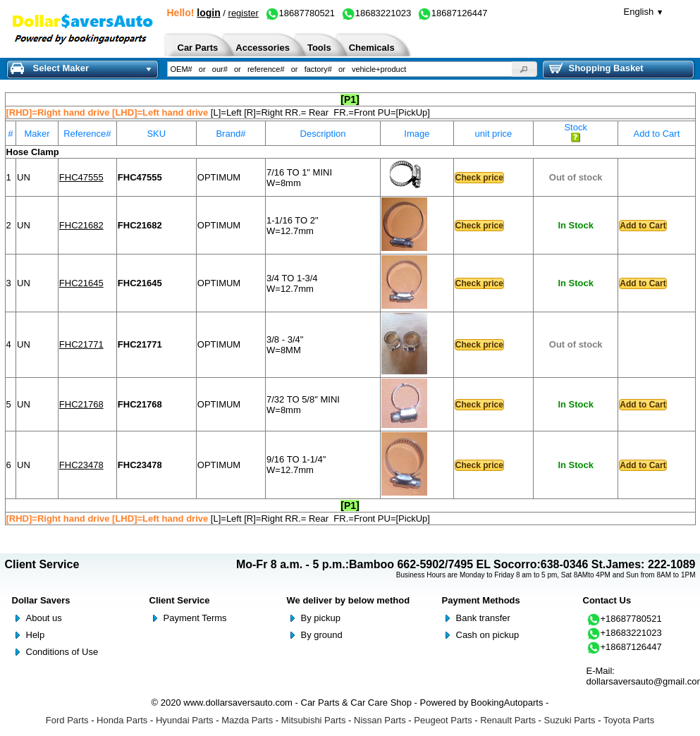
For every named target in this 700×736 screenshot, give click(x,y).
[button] (524, 69)
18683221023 (376, 13)
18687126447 (453, 13)
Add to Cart (643, 226)
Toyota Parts (629, 720)
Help (36, 635)
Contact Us (607, 600)
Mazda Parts (247, 720)
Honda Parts (122, 720)
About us (44, 618)
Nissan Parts (380, 720)
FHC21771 (81, 344)
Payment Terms (195, 618)
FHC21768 (81, 404)
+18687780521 (624, 619)
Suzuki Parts (570, 720)
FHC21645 (81, 283)
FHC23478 (81, 465)
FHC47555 (81, 177)
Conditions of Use (62, 652)
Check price (479, 178)
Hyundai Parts (185, 720)
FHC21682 (81, 225)
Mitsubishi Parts (314, 720)
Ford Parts (67, 720)
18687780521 (300, 13)
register (244, 13)
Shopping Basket (596, 68)
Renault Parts (508, 720)
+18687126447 (624, 647)
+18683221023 (624, 633)
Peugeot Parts (443, 720)
